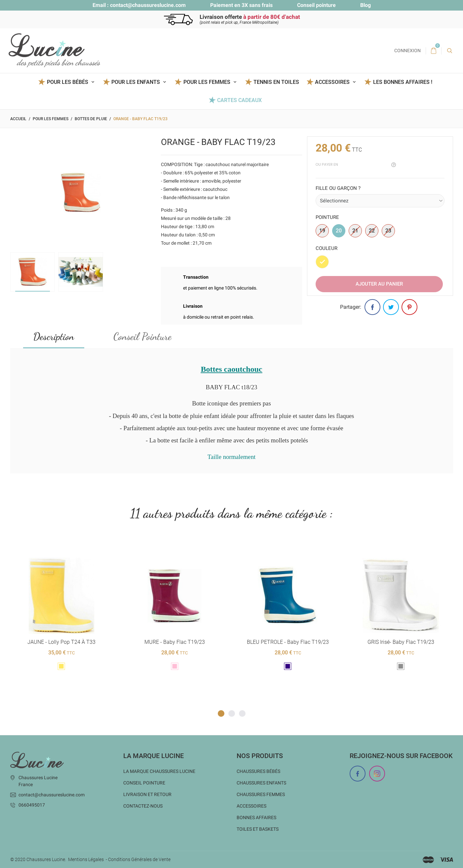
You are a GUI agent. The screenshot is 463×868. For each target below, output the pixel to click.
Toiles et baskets (258, 829)
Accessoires (251, 806)
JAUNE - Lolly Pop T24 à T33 (61, 642)
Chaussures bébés (258, 771)
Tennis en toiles (276, 82)
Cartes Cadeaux (239, 100)
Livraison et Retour (147, 794)
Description (54, 336)
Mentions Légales (86, 859)
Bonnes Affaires (256, 817)
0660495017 (32, 805)
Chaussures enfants (261, 782)
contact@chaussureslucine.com (148, 5)
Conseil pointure (316, 5)
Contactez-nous (143, 806)
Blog (366, 5)
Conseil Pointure (142, 336)
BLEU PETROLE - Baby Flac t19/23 (288, 642)
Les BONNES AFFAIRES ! (403, 82)
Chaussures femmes (261, 794)
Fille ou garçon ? (338, 188)
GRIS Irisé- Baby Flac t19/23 (401, 642)
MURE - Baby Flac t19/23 (174, 642)
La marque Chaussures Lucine (159, 771)
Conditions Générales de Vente (139, 859)
